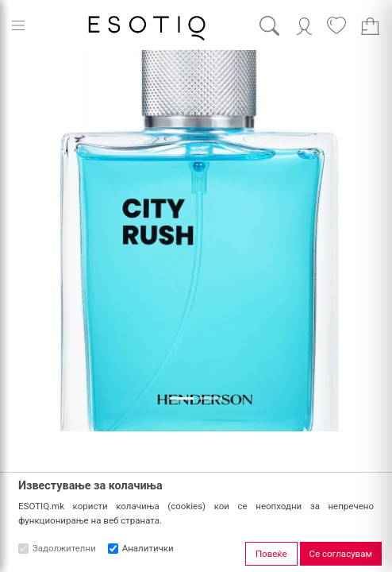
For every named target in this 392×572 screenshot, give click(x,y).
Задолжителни (64, 548)
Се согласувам (341, 554)
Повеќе (271, 554)
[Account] (304, 25)
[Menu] (18, 25)
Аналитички (148, 548)
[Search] (281, 26)
